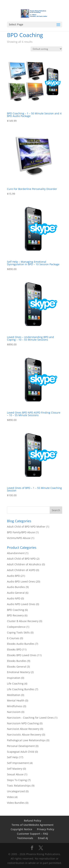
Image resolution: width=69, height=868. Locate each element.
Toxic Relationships (19, 786)
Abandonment (16, 553)
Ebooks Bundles (17, 661)
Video (10, 797)
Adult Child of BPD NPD (21, 559)
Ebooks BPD (14, 649)
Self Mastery (15, 769)
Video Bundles (16, 803)
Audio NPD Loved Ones (21, 604)
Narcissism (14, 712)
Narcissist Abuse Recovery (23, 729)
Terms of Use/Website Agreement (33, 825)
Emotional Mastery (18, 672)
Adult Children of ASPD (21, 570)
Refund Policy (33, 821)
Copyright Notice (21, 829)
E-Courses (13, 638)
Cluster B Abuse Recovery (23, 621)
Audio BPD (13, 576)
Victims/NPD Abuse (19, 538)
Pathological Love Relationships (26, 740)
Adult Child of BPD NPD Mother (26, 527)
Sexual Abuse (15, 774)
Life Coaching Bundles (21, 689)
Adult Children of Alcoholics (24, 564)
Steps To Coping (17, 780)
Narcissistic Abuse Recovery (24, 735)
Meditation (14, 695)
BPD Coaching (16, 610)
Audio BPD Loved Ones (21, 581)
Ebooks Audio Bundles (21, 644)
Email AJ (43, 838)
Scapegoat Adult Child (21, 752)
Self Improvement (18, 763)
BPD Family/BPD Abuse (21, 532)
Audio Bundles (16, 587)
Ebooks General (17, 667)
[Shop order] (46, 49)
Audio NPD (14, 598)
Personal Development (21, 746)
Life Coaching (15, 684)
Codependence (16, 627)
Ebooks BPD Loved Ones (22, 655)
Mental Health (16, 700)
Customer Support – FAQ (32, 834)
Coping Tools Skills (18, 632)
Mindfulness (15, 706)
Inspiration (14, 678)
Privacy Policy (46, 829)
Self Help (13, 757)
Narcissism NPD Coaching (23, 723)
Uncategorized (16, 791)
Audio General (16, 593)
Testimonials (25, 838)
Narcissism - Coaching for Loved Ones (30, 718)
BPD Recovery (15, 615)
